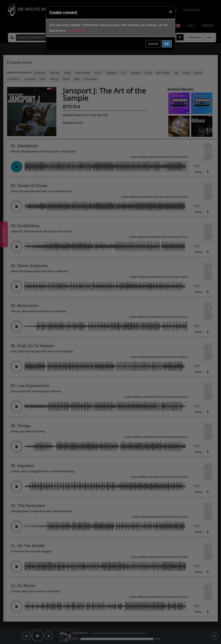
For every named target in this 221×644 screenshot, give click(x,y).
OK (167, 44)
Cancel (153, 44)
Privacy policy (77, 31)
